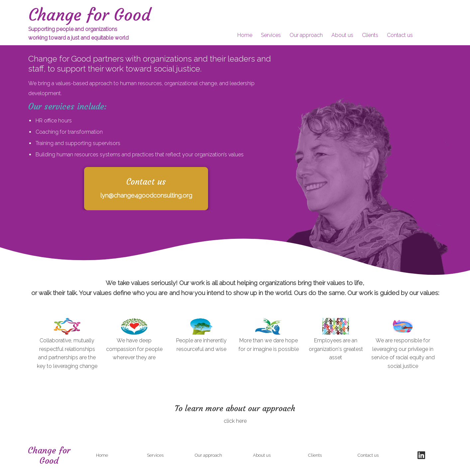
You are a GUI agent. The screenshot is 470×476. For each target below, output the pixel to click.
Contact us (400, 35)
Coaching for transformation (69, 132)
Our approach (306, 35)
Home (245, 35)
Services (271, 35)
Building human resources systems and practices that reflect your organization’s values (140, 155)
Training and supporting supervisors (78, 143)
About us (342, 35)
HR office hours (54, 121)
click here (235, 421)
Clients (370, 35)
